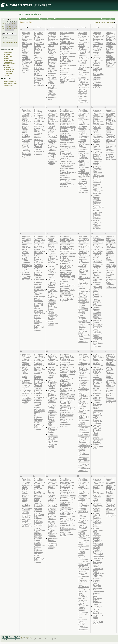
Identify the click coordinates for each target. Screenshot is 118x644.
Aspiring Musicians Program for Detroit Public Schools (52, 79)
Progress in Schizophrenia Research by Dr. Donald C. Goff (66, 152)
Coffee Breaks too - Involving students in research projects (68, 398)
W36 (3, 25)
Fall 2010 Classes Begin (67, 34)
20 (7, 28)
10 (14, 25)
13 (7, 27)
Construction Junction (84, 150)
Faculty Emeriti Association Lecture (97, 434)
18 (16, 27)
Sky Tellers (26, 517)
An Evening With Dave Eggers (26, 70)
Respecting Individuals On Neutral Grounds (40, 328)
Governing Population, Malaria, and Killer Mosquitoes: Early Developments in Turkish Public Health (98, 173)
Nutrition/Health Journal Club (66, 403)
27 (7, 30)
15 (11, 27)
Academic (7, 54)
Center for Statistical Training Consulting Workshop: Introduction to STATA (97, 82)
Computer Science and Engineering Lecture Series (97, 161)
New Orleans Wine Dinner (83, 601)
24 (14, 28)
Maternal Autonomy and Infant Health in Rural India (84, 291)
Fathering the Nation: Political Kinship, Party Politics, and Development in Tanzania (98, 573)
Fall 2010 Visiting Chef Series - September (67, 421)
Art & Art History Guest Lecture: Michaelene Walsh (67, 295)
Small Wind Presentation (39, 85)
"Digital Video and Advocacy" (67, 280)
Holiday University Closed (38, 112)
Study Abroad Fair (84, 547)
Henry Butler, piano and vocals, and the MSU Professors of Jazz (68, 80)
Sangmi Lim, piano (53, 98)
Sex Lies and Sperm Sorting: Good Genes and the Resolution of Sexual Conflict (84, 565)
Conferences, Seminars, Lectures (10, 63)
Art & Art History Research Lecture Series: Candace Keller (67, 415)
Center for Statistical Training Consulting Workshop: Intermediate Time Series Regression (26, 151)
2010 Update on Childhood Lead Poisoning (84, 514)
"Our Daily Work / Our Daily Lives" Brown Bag (83, 297)
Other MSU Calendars (11, 83)
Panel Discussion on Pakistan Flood (84, 580)
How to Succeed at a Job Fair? (83, 597)
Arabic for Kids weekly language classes (84, 327)
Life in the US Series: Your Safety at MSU (68, 520)
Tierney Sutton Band (98, 612)
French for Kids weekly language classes (97, 333)
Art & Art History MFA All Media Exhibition (39, 70)
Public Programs (9, 70)
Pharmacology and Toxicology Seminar (68, 147)
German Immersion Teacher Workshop (110, 275)
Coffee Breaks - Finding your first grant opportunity (84, 428)
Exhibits (7, 66)
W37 (3, 27)
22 (11, 28)
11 (16, 25)
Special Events (9, 71)
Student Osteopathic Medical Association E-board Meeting (68, 67)
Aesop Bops (26, 515)
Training (7, 75)
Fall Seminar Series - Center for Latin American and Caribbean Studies (68, 166)
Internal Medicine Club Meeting (67, 143)
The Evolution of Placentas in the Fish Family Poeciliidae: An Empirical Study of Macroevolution (84, 437)
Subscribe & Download (10, 42)
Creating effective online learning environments (67, 272)
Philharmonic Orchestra (65, 425)
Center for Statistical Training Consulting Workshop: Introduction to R (97, 585)
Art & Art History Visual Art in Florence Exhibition (52, 533)
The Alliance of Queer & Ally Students (27, 278)
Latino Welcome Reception (82, 317)
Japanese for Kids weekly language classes (98, 327)
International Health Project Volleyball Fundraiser (111, 149)
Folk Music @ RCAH (52, 250)
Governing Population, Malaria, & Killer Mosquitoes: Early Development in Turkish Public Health (98, 187)
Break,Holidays (9, 60)
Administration (9, 56)
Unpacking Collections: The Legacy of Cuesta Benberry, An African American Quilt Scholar (27, 38)
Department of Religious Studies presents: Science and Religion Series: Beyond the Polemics (98, 598)
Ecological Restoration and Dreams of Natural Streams (52, 414)
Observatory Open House (97, 339)
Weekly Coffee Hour (98, 208)
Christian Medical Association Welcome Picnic (52, 89)
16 (13, 27)
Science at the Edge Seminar (98, 75)
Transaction (83, 192)
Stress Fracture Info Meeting (53, 323)
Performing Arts (9, 68)
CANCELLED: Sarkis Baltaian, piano (98, 618)
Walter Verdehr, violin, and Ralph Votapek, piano (84, 337)
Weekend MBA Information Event (111, 393)
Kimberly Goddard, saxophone (68, 75)
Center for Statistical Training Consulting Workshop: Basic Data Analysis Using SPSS (97, 313)
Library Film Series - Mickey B (84, 614)
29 (6, 23)
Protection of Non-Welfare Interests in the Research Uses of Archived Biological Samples (68, 392)
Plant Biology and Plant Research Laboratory (39, 299)
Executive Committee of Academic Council (53, 155)
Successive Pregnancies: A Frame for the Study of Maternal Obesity (84, 448)
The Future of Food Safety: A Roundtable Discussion (52, 306)
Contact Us (28, 638)
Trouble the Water (83, 332)
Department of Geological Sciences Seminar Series (84, 466)
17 (14, 27)
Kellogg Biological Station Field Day (67, 140)
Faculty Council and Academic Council (52, 406)
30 (7, 23)
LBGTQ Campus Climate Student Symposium (83, 624)
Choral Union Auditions (65, 71)
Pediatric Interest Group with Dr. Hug (68, 524)
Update (10, 44)
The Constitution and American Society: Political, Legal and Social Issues (84, 588)
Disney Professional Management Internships (53, 437)
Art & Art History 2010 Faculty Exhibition (98, 147)
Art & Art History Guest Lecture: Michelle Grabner (84, 607)
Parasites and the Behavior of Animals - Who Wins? (84, 175)
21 (9, 28)
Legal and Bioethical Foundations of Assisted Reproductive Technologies (98, 541)
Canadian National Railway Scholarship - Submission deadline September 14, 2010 (53, 242)
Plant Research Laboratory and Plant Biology (39, 419)
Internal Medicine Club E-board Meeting (84, 163)
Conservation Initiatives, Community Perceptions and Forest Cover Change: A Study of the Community (98, 417)
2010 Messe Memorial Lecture (97, 608)
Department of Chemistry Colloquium (84, 89)
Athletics (7, 58)
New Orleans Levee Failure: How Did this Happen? (53, 444)
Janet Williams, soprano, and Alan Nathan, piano (67, 185)
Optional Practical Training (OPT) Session (51, 422)
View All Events (9, 52)
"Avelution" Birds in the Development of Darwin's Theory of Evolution (27, 63)
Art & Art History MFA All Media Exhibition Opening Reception (97, 215)
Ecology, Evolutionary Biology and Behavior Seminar (83, 310)
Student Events (9, 73)
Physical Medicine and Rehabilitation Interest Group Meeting (40, 411)
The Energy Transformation (84, 322)
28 (9, 30)
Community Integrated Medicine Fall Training (68, 290)
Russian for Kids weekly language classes (39, 306)
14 (9, 27)
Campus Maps (8, 85)
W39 (3, 30)
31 (9, 23)
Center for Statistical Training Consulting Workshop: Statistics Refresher (97, 200)
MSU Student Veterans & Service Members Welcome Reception (68, 408)
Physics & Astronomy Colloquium (83, 181)
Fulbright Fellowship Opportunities (68, 180)
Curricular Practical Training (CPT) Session (40, 545)
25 (16, 28)
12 (6, 27)
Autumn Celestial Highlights (67, 300)
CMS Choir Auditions (52, 95)
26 (6, 30)
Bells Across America (98, 321)
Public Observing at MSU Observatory (98, 344)
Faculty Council (51, 312)
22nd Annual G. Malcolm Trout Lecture (39, 312)
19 (6, 28)
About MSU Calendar (10, 81)
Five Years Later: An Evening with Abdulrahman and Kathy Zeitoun (27, 399)
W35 (3, 23)
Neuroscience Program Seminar (84, 169)
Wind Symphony (83, 618)
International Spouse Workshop (53, 540)
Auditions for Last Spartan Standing (98, 440)
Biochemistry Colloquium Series (84, 74)
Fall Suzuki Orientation (26, 273)
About (23, 638)
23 (13, 28)
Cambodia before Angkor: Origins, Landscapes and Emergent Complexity (84, 82)
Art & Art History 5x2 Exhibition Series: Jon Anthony (39, 523)
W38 (3, 28)
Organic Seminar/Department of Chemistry (68, 172)
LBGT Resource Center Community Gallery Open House (39, 78)
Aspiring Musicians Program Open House (111, 157)
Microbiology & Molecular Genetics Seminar (53, 162)
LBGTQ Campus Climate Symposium (83, 557)
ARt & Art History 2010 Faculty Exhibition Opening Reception (98, 224)
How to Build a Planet (98, 447)
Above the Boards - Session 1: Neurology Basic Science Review (68, 159)
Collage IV (97, 444)
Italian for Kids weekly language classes (67, 534)
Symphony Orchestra (110, 398)
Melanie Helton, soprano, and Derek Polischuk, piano (39, 319)
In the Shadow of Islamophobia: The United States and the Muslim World (84, 458)
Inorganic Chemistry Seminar (38, 286)
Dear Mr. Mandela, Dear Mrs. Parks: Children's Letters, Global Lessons (25, 51)
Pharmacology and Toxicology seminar (68, 277)
